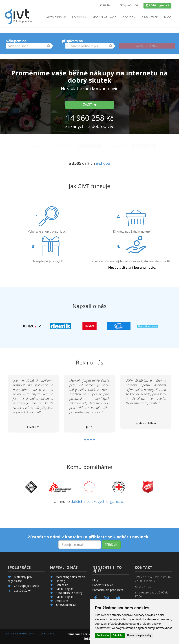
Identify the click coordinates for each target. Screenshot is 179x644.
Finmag (60, 581)
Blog (168, 17)
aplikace (104, 17)
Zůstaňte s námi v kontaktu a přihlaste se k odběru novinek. (89, 537)
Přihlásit (106, 5)
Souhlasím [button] (103, 635)
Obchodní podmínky (16, 634)
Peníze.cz (62, 585)
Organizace (150, 17)
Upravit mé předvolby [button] (139, 635)
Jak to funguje (56, 17)
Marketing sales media (70, 577)
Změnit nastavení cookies (41, 634)
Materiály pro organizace (20, 579)
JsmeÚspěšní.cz (66, 605)
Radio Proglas (64, 589)
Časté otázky (22, 591)
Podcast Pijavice (103, 585)
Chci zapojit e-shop (26, 586)
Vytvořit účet (129, 5)
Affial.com (62, 601)
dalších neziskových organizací (98, 501)
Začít (89, 104)
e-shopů (103, 163)
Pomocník (79, 17)
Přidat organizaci (157, 5)
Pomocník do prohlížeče (108, 590)
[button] (28, 46)
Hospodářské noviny (69, 593)
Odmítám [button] (118, 635)
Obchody (129, 17)
